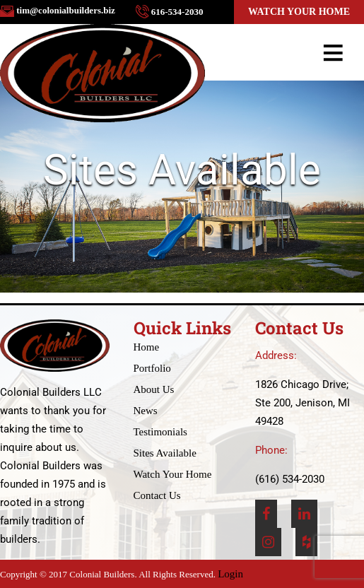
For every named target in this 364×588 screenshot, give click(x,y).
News (146, 411)
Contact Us (157, 495)
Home (147, 347)
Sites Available (165, 453)
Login (230, 574)
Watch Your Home (299, 12)
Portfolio (152, 368)
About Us (154, 389)
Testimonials (160, 432)
